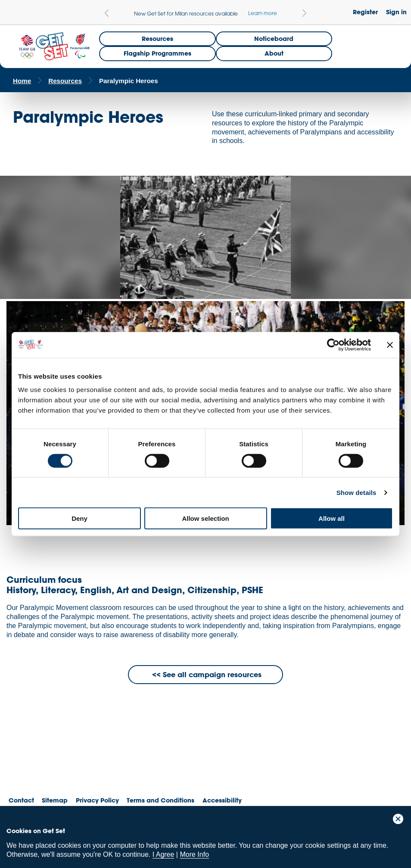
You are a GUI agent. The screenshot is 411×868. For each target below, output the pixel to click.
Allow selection (205, 518)
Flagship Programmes (157, 53)
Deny (79, 518)
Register (365, 12)
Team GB (24, 761)
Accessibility (222, 800)
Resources (157, 39)
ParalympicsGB (68, 758)
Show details (357, 492)
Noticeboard (274, 39)
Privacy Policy (97, 800)
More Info (194, 854)
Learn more (263, 13)
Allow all (332, 518)
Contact (21, 800)
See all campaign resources (212, 674)
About (274, 53)
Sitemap (55, 800)
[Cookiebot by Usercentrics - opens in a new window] (333, 345)
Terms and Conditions (160, 800)
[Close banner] (390, 345)
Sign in (396, 12)
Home (22, 81)
